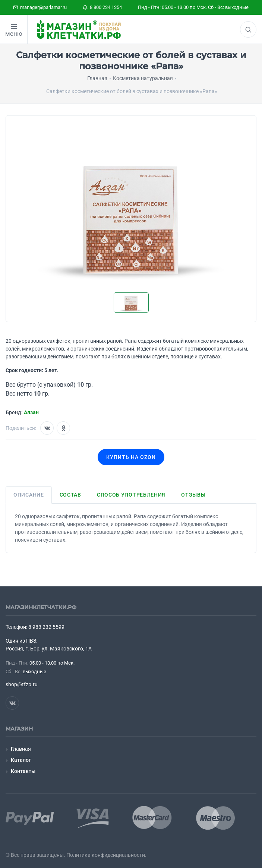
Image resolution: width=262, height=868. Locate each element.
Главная (21, 749)
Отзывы (193, 495)
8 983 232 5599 (46, 627)
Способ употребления (131, 495)
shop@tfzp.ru (22, 684)
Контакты (23, 771)
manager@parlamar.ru (40, 7)
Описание (29, 495)
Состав (70, 495)
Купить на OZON (131, 457)
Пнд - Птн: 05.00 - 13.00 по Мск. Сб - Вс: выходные (193, 7)
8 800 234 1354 (102, 7)
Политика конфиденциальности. (106, 855)
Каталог (21, 760)
